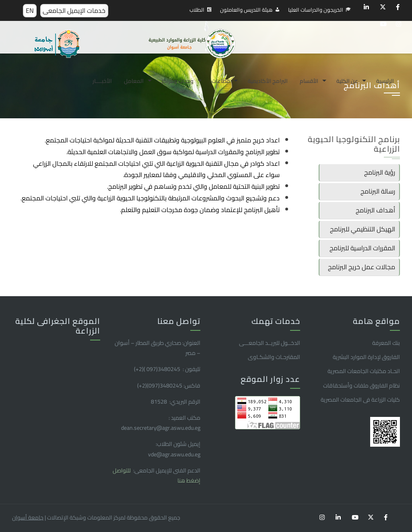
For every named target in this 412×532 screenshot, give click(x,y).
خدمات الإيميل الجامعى (74, 10)
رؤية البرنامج (380, 172)
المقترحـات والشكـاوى (274, 357)
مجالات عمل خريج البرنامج (362, 267)
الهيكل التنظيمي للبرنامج (363, 229)
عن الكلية (347, 81)
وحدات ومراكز (178, 81)
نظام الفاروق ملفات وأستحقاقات (362, 386)
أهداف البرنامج (375, 210)
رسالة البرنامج (378, 191)
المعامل (134, 81)
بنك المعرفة (386, 343)
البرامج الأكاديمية (268, 81)
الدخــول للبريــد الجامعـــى (270, 343)
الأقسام (309, 81)
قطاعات (221, 81)
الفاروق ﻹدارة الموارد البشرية (366, 357)
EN (30, 10)
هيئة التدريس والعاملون (246, 10)
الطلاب (197, 10)
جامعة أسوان (28, 518)
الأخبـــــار (102, 81)
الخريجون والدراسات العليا (316, 10)
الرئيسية (385, 81)
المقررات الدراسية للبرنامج (362, 248)
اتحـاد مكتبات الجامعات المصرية (364, 371)
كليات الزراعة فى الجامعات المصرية (360, 400)
